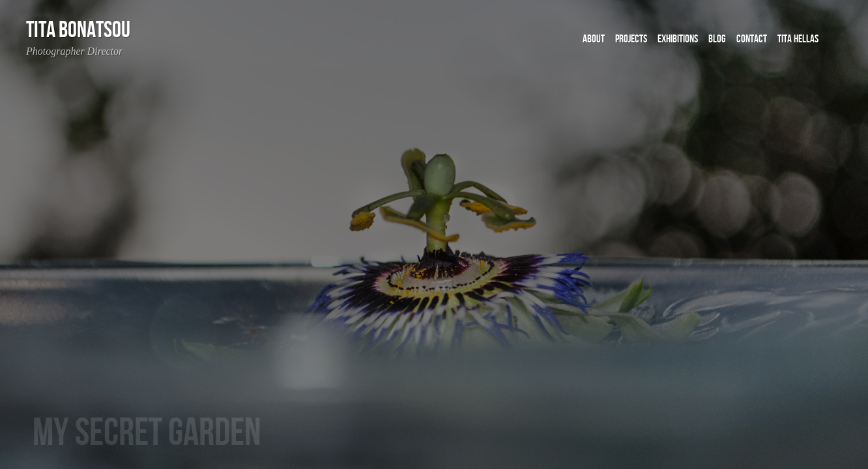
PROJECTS (631, 39)
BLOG (717, 39)
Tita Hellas (798, 39)
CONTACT (752, 39)
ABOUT (594, 39)
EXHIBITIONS (678, 39)
